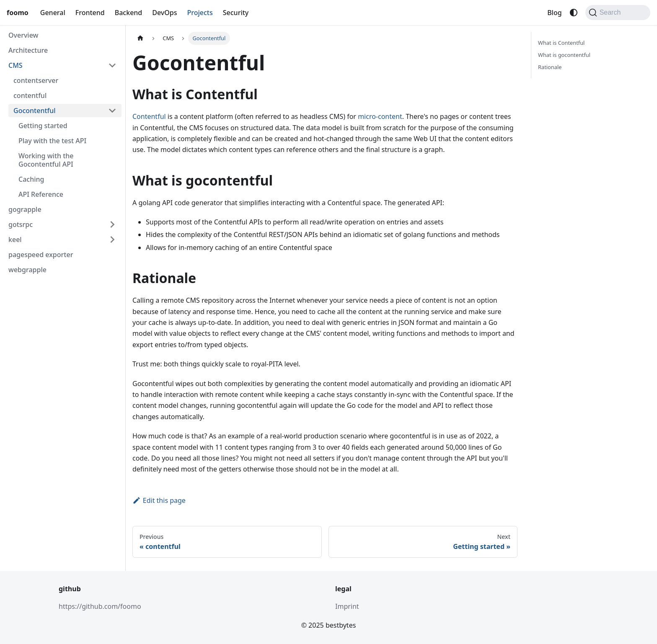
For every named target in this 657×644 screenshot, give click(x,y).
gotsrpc (21, 224)
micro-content (380, 116)
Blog (554, 13)
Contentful (149, 116)
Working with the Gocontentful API (46, 160)
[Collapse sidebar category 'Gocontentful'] (112, 111)
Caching (31, 179)
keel (15, 240)
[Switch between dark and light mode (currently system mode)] (574, 13)
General (53, 13)
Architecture (28, 50)
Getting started (43, 126)
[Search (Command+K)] (618, 13)
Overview (23, 35)
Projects (200, 13)
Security (236, 13)
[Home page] (140, 38)
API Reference (41, 194)
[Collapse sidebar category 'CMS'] (112, 65)
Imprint (347, 606)
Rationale (550, 67)
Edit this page (159, 500)
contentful (30, 95)
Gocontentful (35, 111)
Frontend (90, 13)
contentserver (36, 80)
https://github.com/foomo (100, 606)
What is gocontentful (564, 55)
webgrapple (27, 270)
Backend (129, 13)
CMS (16, 65)
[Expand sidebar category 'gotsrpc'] (112, 224)
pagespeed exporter (41, 255)
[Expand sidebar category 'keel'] (112, 240)
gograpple (25, 209)
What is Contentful (561, 43)
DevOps (164, 13)
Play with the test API (52, 141)
